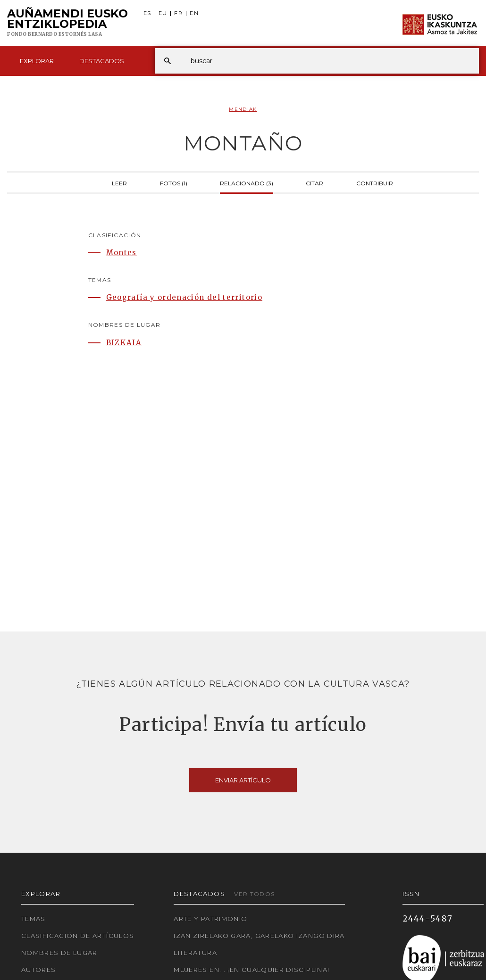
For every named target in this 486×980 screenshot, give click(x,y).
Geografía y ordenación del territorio (184, 297)
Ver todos (254, 894)
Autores (39, 970)
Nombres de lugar (59, 953)
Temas (34, 919)
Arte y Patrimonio (210, 919)
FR (178, 13)
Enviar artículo (243, 780)
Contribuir (375, 183)
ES (147, 13)
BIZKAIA (124, 343)
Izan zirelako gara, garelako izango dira (259, 936)
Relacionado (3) (247, 183)
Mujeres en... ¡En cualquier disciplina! (251, 970)
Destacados (102, 61)
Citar (314, 183)
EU (163, 13)
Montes (121, 253)
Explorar (37, 61)
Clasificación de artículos (78, 936)
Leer (119, 183)
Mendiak (243, 109)
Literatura (195, 953)
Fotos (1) (174, 183)
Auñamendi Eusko (67, 23)
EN (194, 13)
